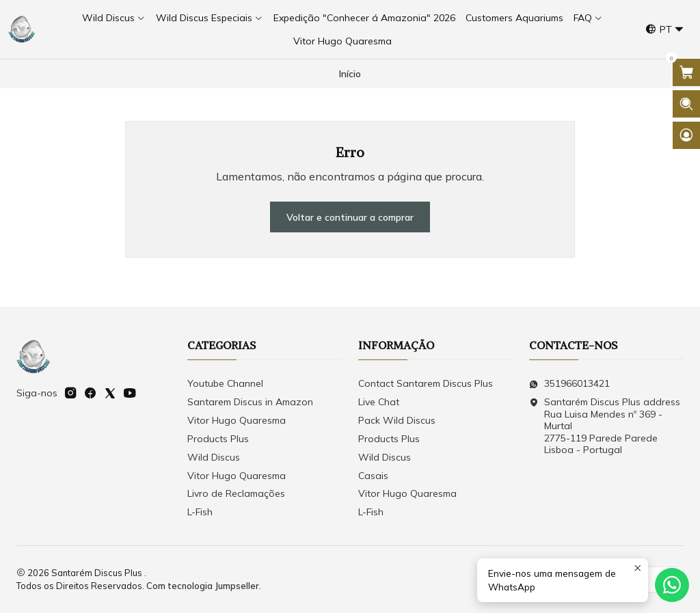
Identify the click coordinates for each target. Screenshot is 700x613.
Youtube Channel (225, 383)
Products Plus (218, 439)
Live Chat (379, 402)
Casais (373, 476)
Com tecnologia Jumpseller (203, 586)
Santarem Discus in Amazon (250, 402)
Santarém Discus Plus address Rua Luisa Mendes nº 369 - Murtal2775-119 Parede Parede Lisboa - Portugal (605, 426)
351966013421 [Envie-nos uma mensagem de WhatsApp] (569, 383)
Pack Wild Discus (397, 420)
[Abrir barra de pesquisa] (686, 104)
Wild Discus (214, 457)
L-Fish (200, 512)
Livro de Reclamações (236, 493)
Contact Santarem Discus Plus (426, 383)
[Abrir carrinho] (686, 72)
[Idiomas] (665, 30)
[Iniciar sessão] (686, 135)
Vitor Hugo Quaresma (237, 420)
